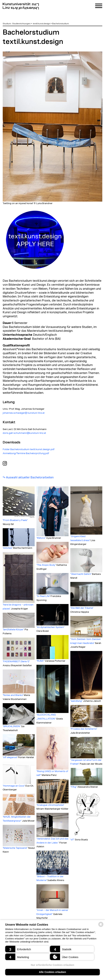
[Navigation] (99, 6)
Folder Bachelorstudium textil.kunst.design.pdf (29, 449)
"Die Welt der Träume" (82, 608)
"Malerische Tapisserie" (15, 848)
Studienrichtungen (21, 24)
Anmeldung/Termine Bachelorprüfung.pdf (26, 453)
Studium (7, 24)
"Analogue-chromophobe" (50, 805)
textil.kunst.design (41, 24)
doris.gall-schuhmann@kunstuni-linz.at (24, 433)
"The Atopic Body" (46, 565)
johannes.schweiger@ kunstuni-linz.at (24, 413)
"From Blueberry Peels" (15, 520)
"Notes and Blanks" (13, 695)
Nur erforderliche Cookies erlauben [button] (53, 965)
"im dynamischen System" (50, 627)
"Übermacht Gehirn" (81, 574)
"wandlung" (76, 701)
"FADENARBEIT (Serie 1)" (16, 662)
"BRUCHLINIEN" (12, 726)
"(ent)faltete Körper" (13, 630)
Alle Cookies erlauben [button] (52, 972)
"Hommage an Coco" (14, 786)
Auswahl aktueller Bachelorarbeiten (30, 477)
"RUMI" (40, 661)
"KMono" (41, 538)
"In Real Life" (43, 596)
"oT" (72, 840)
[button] (27, 949)
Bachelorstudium (61, 24)
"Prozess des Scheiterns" (84, 729)
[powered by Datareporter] (101, 927)
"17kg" (74, 787)
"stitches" (8, 548)
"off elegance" (10, 757)
